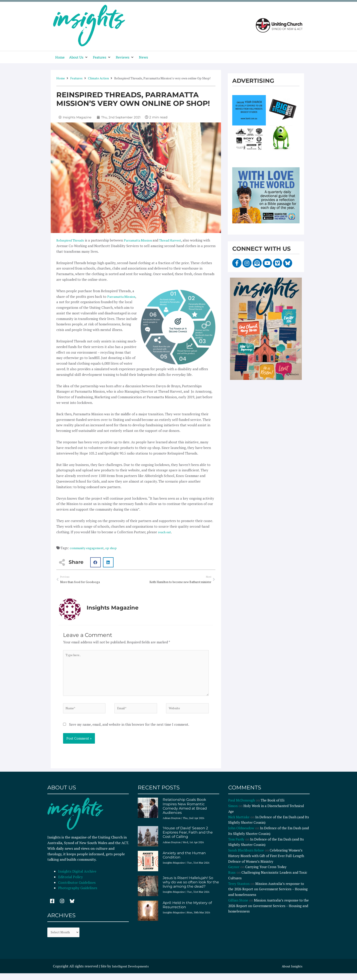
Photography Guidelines (78, 894)
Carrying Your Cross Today (266, 873)
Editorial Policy (71, 882)
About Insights (291, 973)
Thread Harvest (175, 240)
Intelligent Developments (132, 973)
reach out (165, 532)
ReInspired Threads (71, 240)
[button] (79, 57)
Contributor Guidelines (77, 888)
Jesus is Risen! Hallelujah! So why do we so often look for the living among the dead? (191, 888)
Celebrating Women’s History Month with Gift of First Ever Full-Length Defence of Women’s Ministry (266, 862)
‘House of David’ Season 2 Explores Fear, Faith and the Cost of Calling (188, 838)
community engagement (88, 548)
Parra (130, 240)
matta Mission (146, 240)
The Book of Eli (273, 806)
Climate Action (98, 78)
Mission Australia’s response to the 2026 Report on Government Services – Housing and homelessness (268, 895)
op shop (114, 548)
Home (61, 78)
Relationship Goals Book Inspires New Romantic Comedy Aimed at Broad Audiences (185, 812)
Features (76, 78)
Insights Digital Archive (77, 877)
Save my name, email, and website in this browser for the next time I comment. (129, 730)
